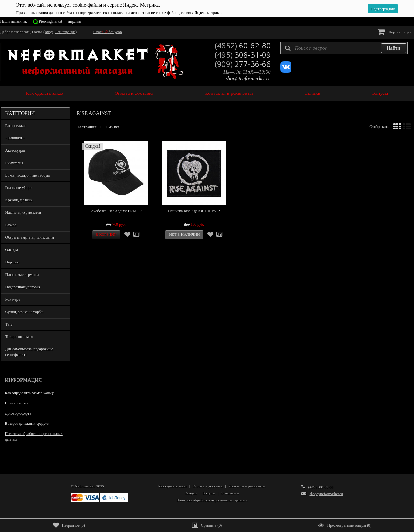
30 (106, 127)
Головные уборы (19, 188)
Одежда (12, 250)
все (117, 127)
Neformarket (84, 486)
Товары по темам (19, 337)
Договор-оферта (18, 413)
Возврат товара (17, 403)
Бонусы (380, 93)
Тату (9, 324)
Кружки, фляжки (19, 200)
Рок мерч (13, 299)
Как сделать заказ (45, 93)
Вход (49, 32)
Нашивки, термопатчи (23, 213)
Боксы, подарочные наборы (28, 175)
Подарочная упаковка (23, 287)
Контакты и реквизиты (229, 93)
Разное (11, 225)
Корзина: (396, 32)
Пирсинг (12, 262)
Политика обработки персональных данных (34, 437)
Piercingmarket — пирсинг (60, 21)
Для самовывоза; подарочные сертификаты (29, 352)
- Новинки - (15, 138)
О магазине (230, 493)
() (69, 525)
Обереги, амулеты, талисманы (30, 237)
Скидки (312, 93)
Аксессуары (15, 150)
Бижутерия (14, 163)
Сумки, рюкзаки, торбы (25, 312)
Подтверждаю (383, 9)
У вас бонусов (107, 32)
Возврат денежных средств (27, 423)
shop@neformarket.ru (248, 78)
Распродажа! (16, 126)
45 (111, 127)
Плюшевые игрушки (22, 275)
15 (102, 127)
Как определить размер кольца (30, 393)
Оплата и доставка (134, 93)
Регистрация (66, 32)
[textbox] (344, 48)
